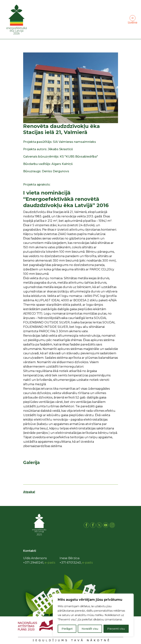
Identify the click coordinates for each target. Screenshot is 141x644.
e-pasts (50, 563)
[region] (93, 615)
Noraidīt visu (90, 629)
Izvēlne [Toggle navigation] (133, 20)
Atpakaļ (29, 492)
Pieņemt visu (116, 629)
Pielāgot (67, 629)
